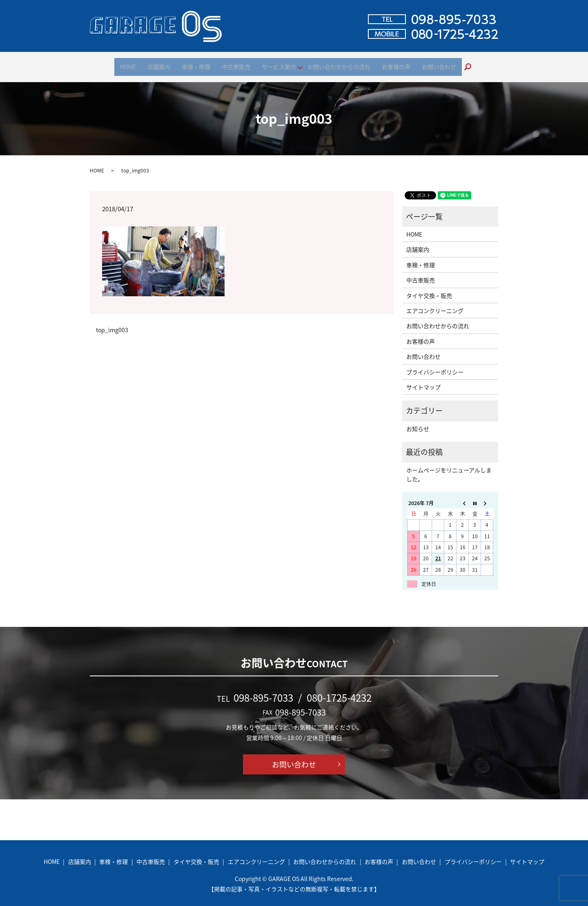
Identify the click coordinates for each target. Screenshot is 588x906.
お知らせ (418, 423)
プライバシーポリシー (435, 367)
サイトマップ (423, 382)
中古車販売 (236, 64)
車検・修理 (196, 64)
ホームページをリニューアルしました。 (449, 469)
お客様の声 (396, 64)
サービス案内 (279, 64)
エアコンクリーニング (435, 305)
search (471, 64)
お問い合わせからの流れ (339, 64)
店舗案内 (159, 64)
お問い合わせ (439, 64)
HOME (128, 64)
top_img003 (112, 325)
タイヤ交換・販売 (429, 290)
